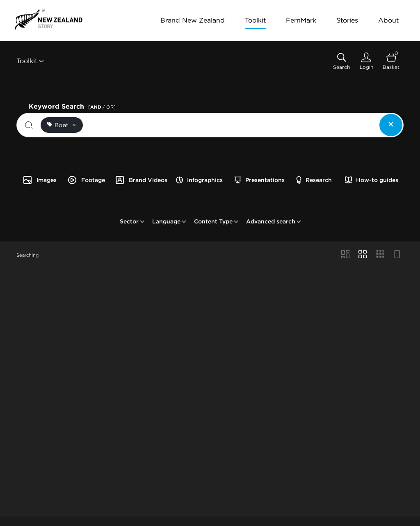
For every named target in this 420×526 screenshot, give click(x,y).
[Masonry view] (345, 255)
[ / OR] (102, 107)
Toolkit (255, 20)
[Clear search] (391, 125)
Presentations (259, 180)
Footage (86, 180)
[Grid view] (363, 255)
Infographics (199, 180)
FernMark (301, 20)
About (388, 20)
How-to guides (372, 180)
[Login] (366, 61)
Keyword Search (73, 106)
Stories (347, 20)
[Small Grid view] (380, 255)
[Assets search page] (341, 61)
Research (314, 180)
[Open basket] (391, 61)
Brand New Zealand (193, 20)
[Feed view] (397, 255)
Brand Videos (141, 180)
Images (40, 180)
